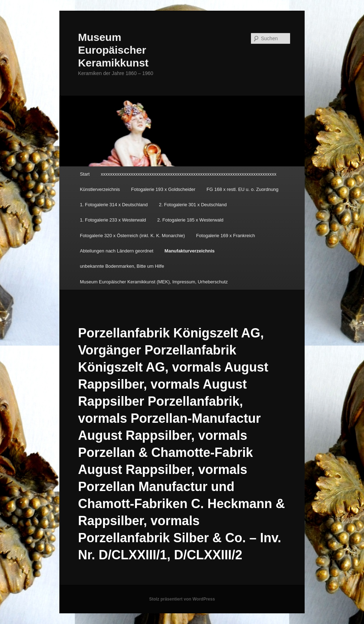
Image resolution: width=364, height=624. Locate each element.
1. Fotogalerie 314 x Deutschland (114, 205)
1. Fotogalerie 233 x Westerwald (113, 220)
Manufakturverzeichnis (190, 251)
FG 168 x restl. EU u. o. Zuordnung (242, 189)
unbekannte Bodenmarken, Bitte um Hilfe (122, 266)
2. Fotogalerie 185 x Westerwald (190, 220)
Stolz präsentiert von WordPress (182, 599)
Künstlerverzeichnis (100, 189)
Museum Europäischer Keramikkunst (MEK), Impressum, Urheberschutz (154, 282)
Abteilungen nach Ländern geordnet (117, 251)
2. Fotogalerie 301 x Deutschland (193, 205)
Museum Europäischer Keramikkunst (113, 50)
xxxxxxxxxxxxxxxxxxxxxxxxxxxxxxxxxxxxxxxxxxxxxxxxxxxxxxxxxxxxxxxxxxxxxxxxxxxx (189, 174)
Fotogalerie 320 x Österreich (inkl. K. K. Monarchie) (133, 236)
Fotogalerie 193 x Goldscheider (163, 189)
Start (85, 174)
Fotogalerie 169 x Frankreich (226, 236)
